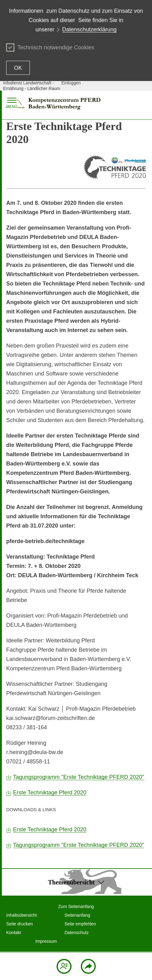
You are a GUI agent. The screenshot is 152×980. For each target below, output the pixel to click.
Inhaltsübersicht (21, 915)
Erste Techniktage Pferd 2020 (50, 793)
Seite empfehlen (80, 924)
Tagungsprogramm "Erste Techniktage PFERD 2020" (79, 777)
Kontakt (14, 933)
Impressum (46, 941)
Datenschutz (77, 933)
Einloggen (71, 83)
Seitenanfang (78, 915)
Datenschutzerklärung (89, 29)
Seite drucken (20, 924)
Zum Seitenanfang (76, 906)
